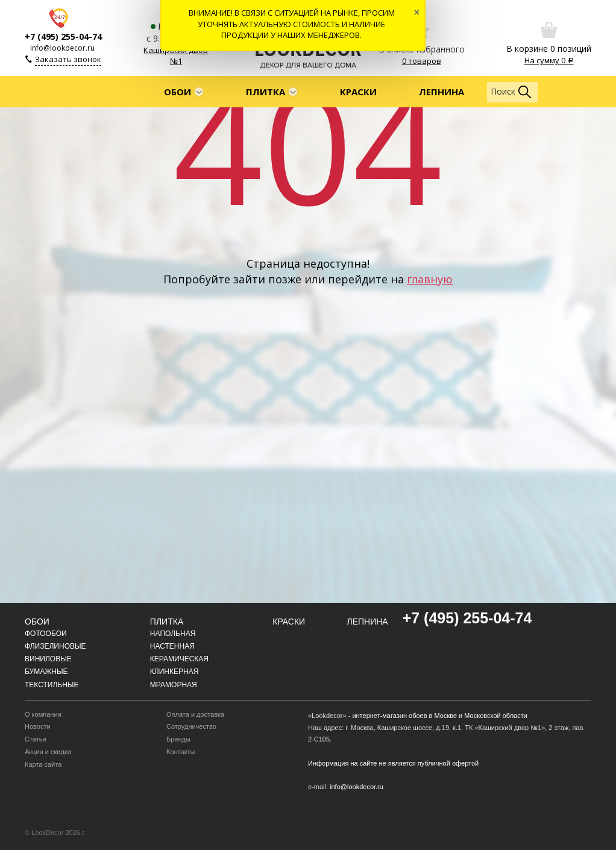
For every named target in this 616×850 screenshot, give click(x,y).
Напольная (173, 634)
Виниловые (48, 659)
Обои (178, 92)
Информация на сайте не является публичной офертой (393, 763)
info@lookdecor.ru (62, 48)
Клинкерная (174, 672)
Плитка (266, 92)
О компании (43, 714)
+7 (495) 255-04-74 (63, 36)
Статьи (36, 739)
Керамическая (179, 659)
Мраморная (174, 685)
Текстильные (52, 685)
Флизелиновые (55, 646)
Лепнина (442, 92)
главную (430, 279)
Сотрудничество (191, 726)
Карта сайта (43, 764)
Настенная (172, 646)
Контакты (181, 752)
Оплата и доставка (195, 714)
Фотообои (46, 634)
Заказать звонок (68, 59)
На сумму (549, 60)
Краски (358, 92)
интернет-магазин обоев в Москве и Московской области (440, 716)
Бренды (178, 739)
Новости (38, 726)
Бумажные (46, 672)
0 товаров (422, 61)
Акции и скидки (48, 752)
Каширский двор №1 (176, 56)
